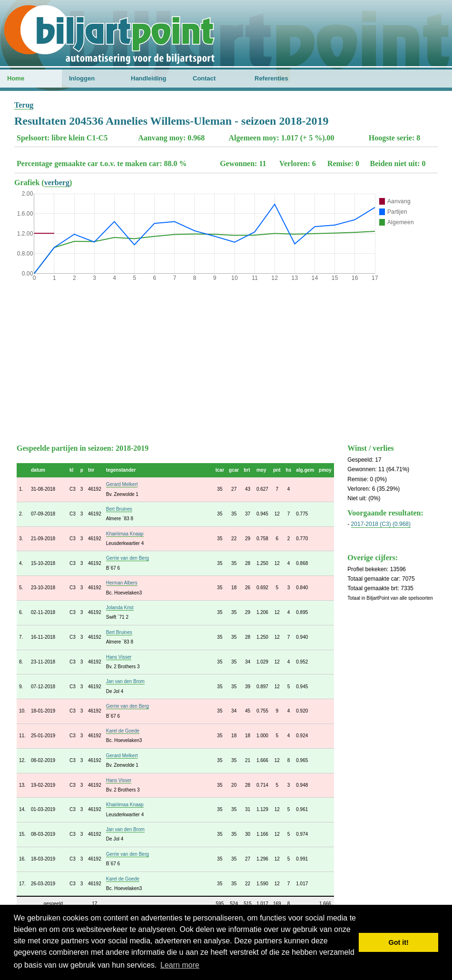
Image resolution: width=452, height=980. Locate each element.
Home (16, 78)
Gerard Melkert (122, 484)
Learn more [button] (180, 965)
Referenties (271, 78)
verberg (57, 183)
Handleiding (148, 78)
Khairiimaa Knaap (125, 534)
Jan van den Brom (125, 681)
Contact (204, 78)
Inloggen (82, 78)
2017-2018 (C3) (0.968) (381, 524)
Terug (24, 105)
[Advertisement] (226, 360)
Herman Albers (122, 583)
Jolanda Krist (120, 608)
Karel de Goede (123, 731)
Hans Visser (119, 657)
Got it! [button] (399, 942)
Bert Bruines (119, 509)
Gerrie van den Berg (128, 558)
